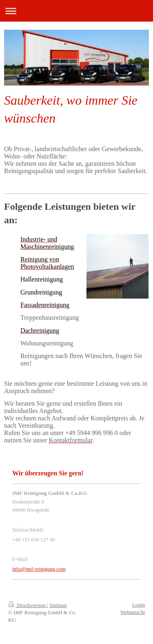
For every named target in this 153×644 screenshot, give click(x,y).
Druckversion (28, 605)
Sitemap (58, 605)
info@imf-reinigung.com (39, 569)
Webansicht (133, 612)
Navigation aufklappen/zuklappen (76, 11)
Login (139, 605)
